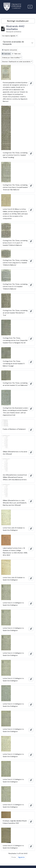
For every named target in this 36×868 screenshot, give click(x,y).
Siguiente (21, 857)
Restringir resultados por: (18, 21)
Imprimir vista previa (9, 50)
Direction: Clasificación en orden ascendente (16, 62)
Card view (6, 54)
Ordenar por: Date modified (11, 58)
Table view (16, 54)
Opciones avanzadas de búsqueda (13, 43)
